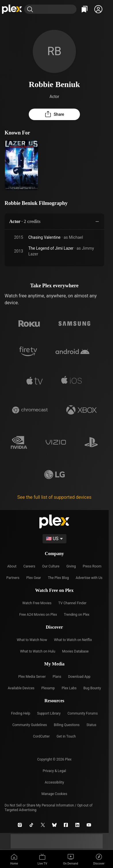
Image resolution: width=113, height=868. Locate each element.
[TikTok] (31, 825)
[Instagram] (20, 825)
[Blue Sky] (54, 825)
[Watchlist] (85, 9)
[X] (43, 825)
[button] (98, 9)
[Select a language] (54, 539)
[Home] (12, 9)
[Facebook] (66, 825)
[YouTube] (89, 825)
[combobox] (56, 9)
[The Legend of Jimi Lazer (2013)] (21, 165)
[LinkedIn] (77, 825)
